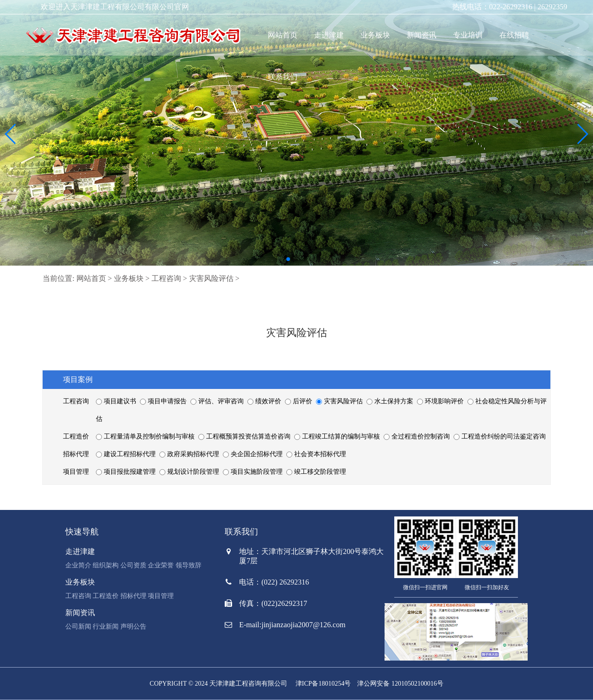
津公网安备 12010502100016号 (400, 684)
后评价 (299, 401)
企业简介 (78, 565)
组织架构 (106, 565)
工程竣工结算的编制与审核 (338, 436)
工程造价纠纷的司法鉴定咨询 (500, 436)
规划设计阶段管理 (190, 472)
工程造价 (106, 596)
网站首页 (283, 35)
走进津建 (329, 35)
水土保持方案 (391, 401)
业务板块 (375, 35)
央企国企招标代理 (253, 454)
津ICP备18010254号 (323, 684)
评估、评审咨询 (218, 401)
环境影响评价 (441, 401)
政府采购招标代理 (190, 454)
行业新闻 (106, 627)
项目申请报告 (164, 401)
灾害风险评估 (211, 278)
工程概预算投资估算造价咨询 (245, 436)
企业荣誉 (161, 565)
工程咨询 (166, 278)
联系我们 (283, 77)
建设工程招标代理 (126, 454)
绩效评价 (265, 401)
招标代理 (133, 596)
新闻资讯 (422, 35)
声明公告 (133, 627)
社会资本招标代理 (316, 454)
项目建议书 (117, 401)
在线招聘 (514, 35)
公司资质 (133, 565)
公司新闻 (78, 627)
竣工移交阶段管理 (316, 472)
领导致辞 (189, 565)
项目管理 (161, 596)
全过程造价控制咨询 (417, 436)
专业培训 (468, 35)
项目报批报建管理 (126, 472)
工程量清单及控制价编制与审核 (146, 436)
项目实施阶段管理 (253, 472)
